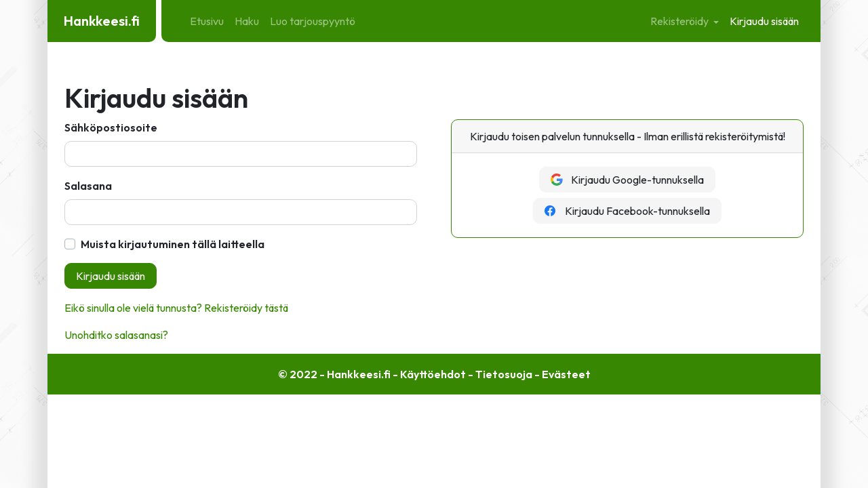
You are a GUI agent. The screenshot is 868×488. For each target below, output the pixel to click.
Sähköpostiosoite (111, 127)
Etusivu (207, 21)
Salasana (88, 186)
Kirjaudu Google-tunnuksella (627, 180)
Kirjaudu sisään (764, 21)
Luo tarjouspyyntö (313, 21)
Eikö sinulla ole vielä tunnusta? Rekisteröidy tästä (176, 308)
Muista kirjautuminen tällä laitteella (173, 244)
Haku (247, 21)
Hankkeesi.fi (102, 21)
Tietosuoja (504, 374)
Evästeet (566, 374)
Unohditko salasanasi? (116, 335)
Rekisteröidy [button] (680, 21)
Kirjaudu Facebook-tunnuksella (627, 211)
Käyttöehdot (433, 374)
